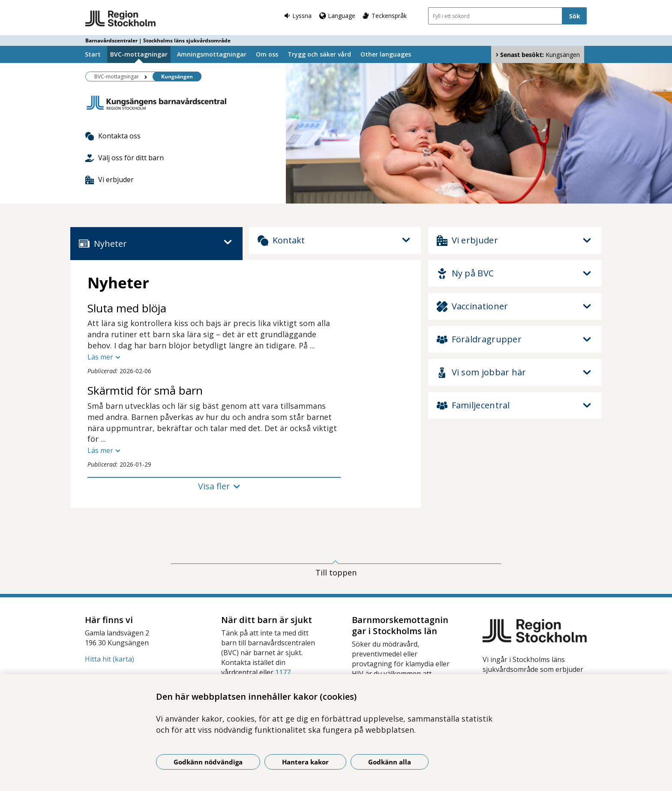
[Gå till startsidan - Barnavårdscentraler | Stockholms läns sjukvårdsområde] (121, 19)
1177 (283, 672)
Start (93, 54)
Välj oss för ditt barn (124, 158)
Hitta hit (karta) (109, 659)
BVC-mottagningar (139, 54)
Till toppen (336, 572)
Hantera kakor (305, 762)
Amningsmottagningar (212, 54)
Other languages (386, 54)
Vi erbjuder (109, 180)
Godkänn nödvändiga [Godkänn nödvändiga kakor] (208, 762)
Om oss (267, 54)
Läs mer (100, 357)
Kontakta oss (113, 136)
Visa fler (214, 486)
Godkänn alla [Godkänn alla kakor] (390, 762)
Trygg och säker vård (319, 54)
